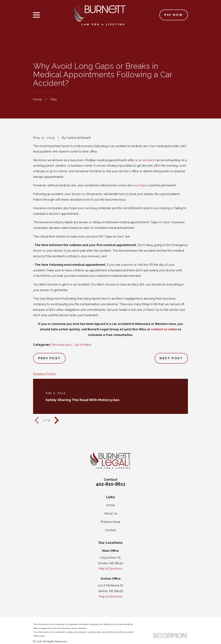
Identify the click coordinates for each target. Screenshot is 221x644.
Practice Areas (110, 522)
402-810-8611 (111, 484)
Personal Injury (62, 345)
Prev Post (49, 358)
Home (110, 505)
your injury (140, 185)
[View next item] (57, 420)
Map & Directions (111, 569)
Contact (111, 530)
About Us (111, 513)
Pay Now (174, 15)
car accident (146, 160)
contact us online (164, 329)
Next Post (171, 358)
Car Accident (83, 345)
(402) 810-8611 (135, 329)
